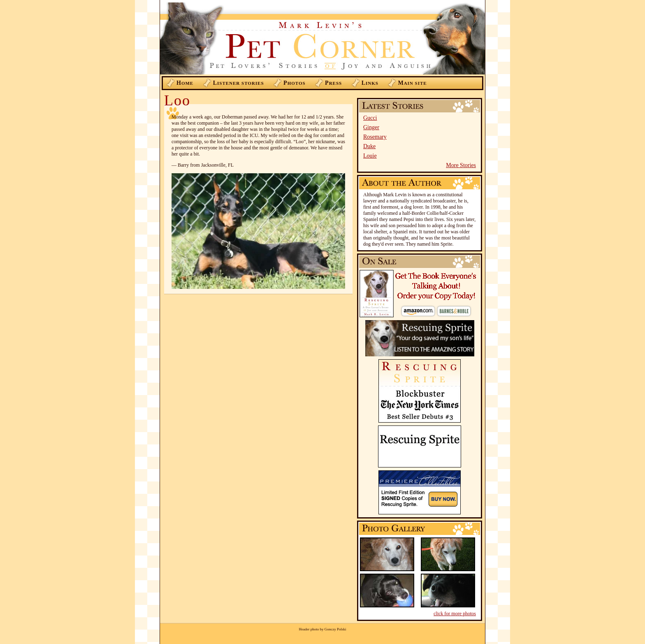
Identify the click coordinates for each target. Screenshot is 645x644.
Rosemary (375, 137)
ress (333, 83)
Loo (177, 100)
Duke (369, 146)
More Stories (461, 165)
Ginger (371, 127)
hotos (295, 83)
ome (185, 83)
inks (370, 83)
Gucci (370, 118)
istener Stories (239, 83)
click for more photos (455, 614)
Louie (370, 156)
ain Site (412, 83)
